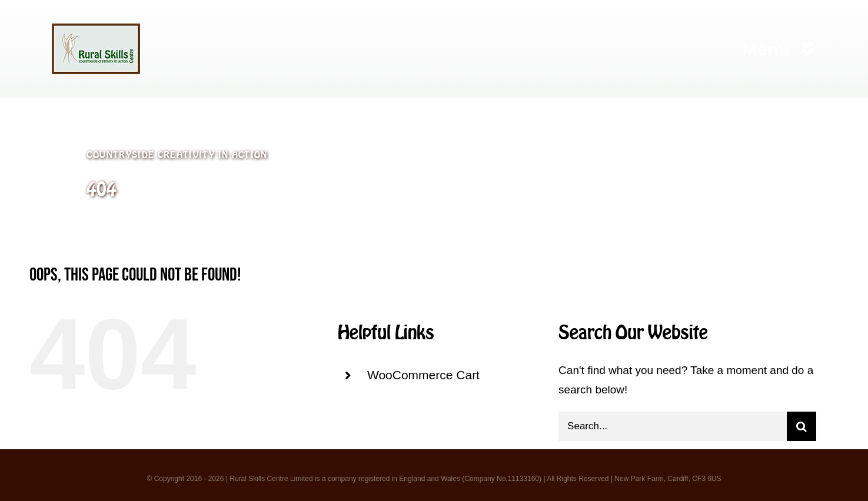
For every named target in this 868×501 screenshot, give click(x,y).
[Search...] (673, 426)
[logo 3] (96, 29)
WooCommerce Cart (423, 375)
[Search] (802, 426)
